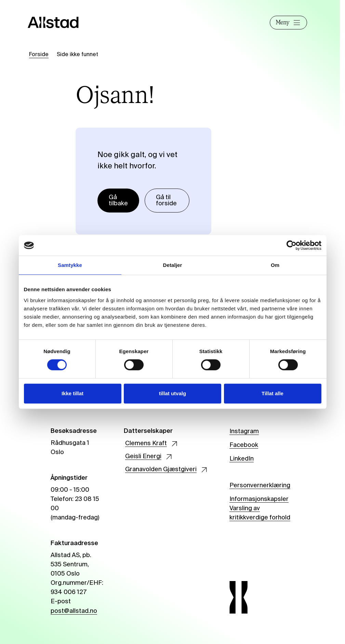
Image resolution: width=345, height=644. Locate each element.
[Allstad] (59, 23)
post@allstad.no (74, 611)
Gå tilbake (118, 201)
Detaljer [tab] (173, 265)
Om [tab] (275, 265)
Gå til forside (166, 201)
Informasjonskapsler (259, 499)
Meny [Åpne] (288, 23)
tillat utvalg (172, 393)
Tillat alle (273, 393)
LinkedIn (242, 459)
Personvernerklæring (260, 486)
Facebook (244, 445)
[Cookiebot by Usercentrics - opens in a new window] (291, 245)
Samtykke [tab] (70, 265)
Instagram (244, 432)
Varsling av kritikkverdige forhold (260, 513)
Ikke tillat (72, 393)
